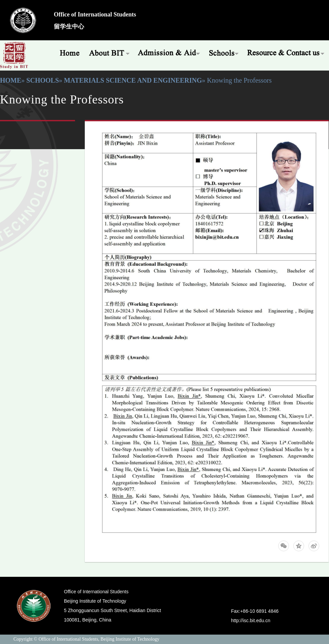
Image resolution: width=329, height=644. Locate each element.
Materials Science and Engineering (133, 80)
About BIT (109, 52)
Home (67, 52)
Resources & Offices (286, 52)
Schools (224, 52)
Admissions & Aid (169, 52)
